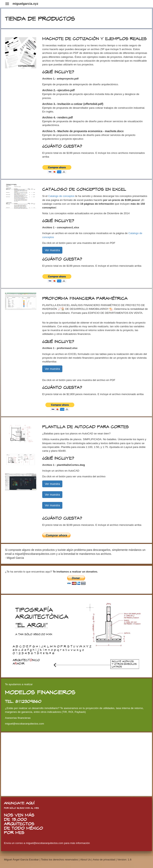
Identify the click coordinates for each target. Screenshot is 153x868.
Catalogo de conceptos (62, 196)
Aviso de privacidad (104, 860)
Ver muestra (52, 250)
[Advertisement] (76, 764)
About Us (86, 860)
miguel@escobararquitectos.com (45, 843)
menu (7, 4)
